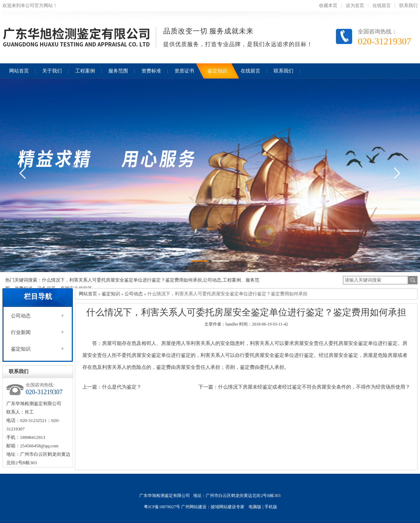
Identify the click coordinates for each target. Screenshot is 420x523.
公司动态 (21, 316)
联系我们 (408, 5)
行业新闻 (21, 332)
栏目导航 (38, 296)
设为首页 (355, 5)
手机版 (271, 507)
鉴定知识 (21, 349)
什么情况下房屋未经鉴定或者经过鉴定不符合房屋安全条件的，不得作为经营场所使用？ (314, 387)
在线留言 (382, 5)
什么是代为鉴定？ (122, 387)
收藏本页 (328, 5)
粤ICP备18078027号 (162, 507)
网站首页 (88, 294)
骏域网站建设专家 (228, 507)
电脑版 (255, 507)
